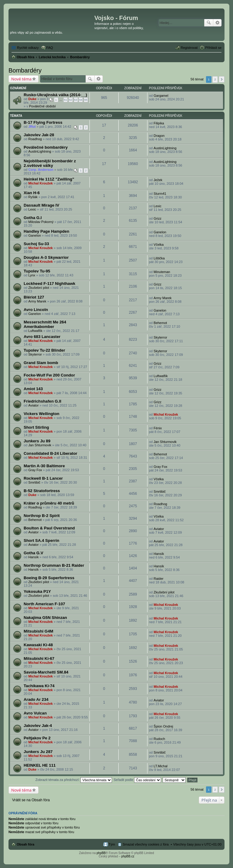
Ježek (158, 180)
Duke (32, 99)
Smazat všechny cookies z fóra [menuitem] (146, 844)
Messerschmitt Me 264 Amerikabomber (45, 324)
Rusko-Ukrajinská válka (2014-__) (55, 95)
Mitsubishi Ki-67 (39, 659)
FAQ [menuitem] (50, 48)
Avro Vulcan (35, 713)
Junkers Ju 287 (38, 752)
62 (71, 100)
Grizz (157, 218)
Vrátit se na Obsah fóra (31, 800)
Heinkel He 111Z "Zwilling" (49, 179)
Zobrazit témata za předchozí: (74, 780)
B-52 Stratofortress (42, 491)
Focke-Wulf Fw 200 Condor (49, 375)
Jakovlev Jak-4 (38, 726)
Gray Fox (35, 470)
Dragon (159, 136)
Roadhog (35, 139)
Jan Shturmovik (40, 445)
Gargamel (161, 96)
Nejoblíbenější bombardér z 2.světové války (50, 163)
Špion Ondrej (163, 726)
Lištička (159, 258)
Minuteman (162, 272)
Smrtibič (34, 482)
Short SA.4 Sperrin (41, 540)
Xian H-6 (32, 193)
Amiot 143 (33, 389)
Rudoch (159, 739)
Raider (158, 579)
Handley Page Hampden (46, 231)
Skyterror (160, 337)
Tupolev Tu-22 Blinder (44, 350)
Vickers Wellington (42, 414)
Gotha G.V (33, 553)
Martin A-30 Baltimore (44, 466)
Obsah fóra (25, 844)
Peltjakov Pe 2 (37, 738)
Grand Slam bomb (41, 363)
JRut (32, 127)
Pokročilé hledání (217, 23)
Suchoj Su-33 (36, 244)
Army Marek (37, 301)
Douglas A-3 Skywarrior (46, 257)
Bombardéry (25, 70)
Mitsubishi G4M (38, 631)
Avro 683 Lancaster (42, 337)
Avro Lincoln (36, 310)
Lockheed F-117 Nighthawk (49, 284)
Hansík (33, 557)
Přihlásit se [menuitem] (213, 48)
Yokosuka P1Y (37, 591)
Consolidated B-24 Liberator (51, 453)
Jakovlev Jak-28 (39, 135)
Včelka (159, 245)
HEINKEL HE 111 (40, 765)
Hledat (209, 23)
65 (86, 100)
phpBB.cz (128, 856)
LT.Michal (160, 766)
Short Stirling (36, 427)
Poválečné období (42, 106)
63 (76, 100)
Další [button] (222, 79)
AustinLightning (40, 151)
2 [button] (215, 79)
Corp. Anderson (41, 170)
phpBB (101, 853)
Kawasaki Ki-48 (38, 645)
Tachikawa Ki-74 (39, 686)
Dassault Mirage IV (41, 205)
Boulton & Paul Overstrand (49, 528)
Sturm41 (160, 194)
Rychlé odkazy (28, 48)
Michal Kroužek (41, 183)
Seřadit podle (137, 780)
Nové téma (21, 79)
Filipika (159, 123)
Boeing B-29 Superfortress (49, 578)
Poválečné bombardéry (46, 147)
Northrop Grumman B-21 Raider (54, 565)
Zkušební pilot (39, 288)
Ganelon (35, 235)
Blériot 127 (34, 297)
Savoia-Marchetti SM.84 (46, 672)
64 (81, 100)
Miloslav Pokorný (41, 222)
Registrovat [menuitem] (189, 48)
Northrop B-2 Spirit (42, 516)
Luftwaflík (35, 331)
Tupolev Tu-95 (37, 271)
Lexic (32, 209)
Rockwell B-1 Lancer (43, 478)
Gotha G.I (33, 218)
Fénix (158, 428)
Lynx (32, 275)
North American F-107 (44, 604)
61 (66, 100)
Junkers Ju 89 (37, 441)
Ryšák (33, 197)
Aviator (33, 405)
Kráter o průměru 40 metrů (49, 503)
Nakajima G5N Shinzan (45, 618)
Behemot (160, 323)
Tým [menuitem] (112, 844)
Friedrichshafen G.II (42, 401)
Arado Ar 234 (36, 699)
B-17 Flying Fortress (43, 122)
